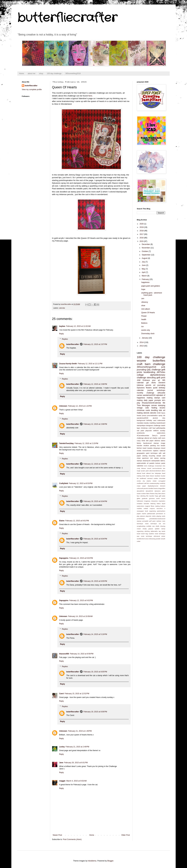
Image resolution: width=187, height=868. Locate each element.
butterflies (159, 361)
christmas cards (143, 410)
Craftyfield (64, 483)
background (141, 420)
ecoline (144, 494)
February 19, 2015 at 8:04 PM (95, 501)
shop (41, 74)
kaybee (62, 326)
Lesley (62, 747)
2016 (142, 238)
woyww (141, 361)
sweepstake (156, 461)
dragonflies (162, 488)
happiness (145, 282)
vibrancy (145, 302)
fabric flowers (150, 494)
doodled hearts (153, 488)
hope (143, 289)
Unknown (63, 406)
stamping (162, 405)
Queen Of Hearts (148, 313)
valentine (140, 466)
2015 (142, 241)
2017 (142, 234)
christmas (144, 428)
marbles (139, 508)
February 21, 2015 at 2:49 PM (77, 747)
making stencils (143, 413)
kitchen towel (142, 448)
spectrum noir (147, 458)
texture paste (160, 463)
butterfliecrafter (67, 18)
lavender (146, 504)
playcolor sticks (151, 516)
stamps (139, 461)
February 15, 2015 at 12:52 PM (77, 694)
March (145, 276)
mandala (140, 423)
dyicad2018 (140, 491)
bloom (152, 476)
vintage (140, 408)
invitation (140, 504)
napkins (156, 451)
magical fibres (150, 506)
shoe (143, 306)
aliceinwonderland (155, 471)
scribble (149, 526)
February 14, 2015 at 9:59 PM (82, 654)
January (145, 338)
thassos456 (64, 654)
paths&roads (151, 514)
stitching (147, 531)
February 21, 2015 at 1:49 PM (80, 731)
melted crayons (149, 508)
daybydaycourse (153, 486)
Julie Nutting (151, 408)
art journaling (159, 385)
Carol (61, 694)
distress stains (160, 441)
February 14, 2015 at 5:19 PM (95, 634)
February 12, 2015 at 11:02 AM (78, 326)
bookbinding (149, 372)
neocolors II (161, 508)
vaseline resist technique (157, 534)
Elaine (62, 521)
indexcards (161, 420)
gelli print (161, 378)
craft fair (146, 483)
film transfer (150, 496)
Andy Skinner (141, 468)
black (148, 476)
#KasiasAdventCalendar (151, 403)
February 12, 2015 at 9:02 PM (81, 558)
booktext (157, 476)
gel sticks (151, 383)
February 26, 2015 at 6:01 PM (76, 763)
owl (138, 431)
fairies (139, 443)
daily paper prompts (152, 400)
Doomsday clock (148, 334)
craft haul (152, 428)
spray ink (162, 415)
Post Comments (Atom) (72, 839)
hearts (139, 415)
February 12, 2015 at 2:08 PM (95, 384)
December (146, 244)
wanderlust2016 (149, 395)
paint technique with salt (156, 453)
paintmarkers (161, 511)
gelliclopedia (161, 428)
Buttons (144, 323)
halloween (140, 501)
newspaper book (142, 511)
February (146, 279)
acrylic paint (145, 471)
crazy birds (141, 441)
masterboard (161, 423)
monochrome (147, 451)
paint (142, 431)
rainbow (159, 521)
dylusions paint (160, 491)
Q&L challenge (154, 370)
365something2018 (73, 74)
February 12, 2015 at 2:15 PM (86, 443)
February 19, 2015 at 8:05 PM (95, 581)
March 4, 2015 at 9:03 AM (76, 781)
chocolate (162, 478)
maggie (62, 781)
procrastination (152, 415)
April (144, 272)
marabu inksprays (154, 448)
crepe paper (141, 486)
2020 (142, 224)
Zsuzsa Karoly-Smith (68, 364)
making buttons (160, 506)
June (144, 265)
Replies (65, 339)
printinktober (141, 519)
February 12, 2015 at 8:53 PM (81, 483)
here (90, 96)
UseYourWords (157, 468)
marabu (146, 423)
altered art (148, 438)
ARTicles (161, 372)
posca (144, 415)
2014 (142, 342)
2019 (142, 227)
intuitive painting (150, 446)
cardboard (143, 478)
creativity (162, 483)
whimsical (157, 536)
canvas (154, 405)
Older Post (126, 835)
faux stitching (141, 496)
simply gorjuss (148, 529)
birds (144, 476)
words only (146, 330)
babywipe (158, 473)
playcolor (149, 431)
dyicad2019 (149, 491)
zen (143, 299)
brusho (162, 408)
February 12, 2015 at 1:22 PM (80, 406)
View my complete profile (32, 90)
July (144, 262)
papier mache (141, 514)
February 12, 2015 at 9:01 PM (77, 521)
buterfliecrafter (73, 344)
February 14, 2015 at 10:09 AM (80, 616)
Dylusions (141, 388)
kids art (162, 410)
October (145, 251)
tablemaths (154, 531)
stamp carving (160, 458)
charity (155, 438)
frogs (156, 496)
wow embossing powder (153, 539)
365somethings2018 (147, 367)
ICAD (159, 413)
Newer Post (57, 835)
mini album (146, 309)
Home (22, 74)
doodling (154, 410)
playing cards (161, 516)
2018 (142, 231)
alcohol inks (159, 418)
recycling (152, 456)
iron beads (161, 446)
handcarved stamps (151, 443)
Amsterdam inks (160, 466)
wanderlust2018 (142, 418)
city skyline (147, 481)
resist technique (151, 524)
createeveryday (154, 483)
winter (163, 536)
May (144, 269)
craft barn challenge (151, 364)
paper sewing (142, 456)
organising (152, 511)
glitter (139, 498)
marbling (153, 423)
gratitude (145, 498)
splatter (157, 529)
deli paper (150, 441)
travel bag (145, 534)
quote (155, 388)
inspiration (162, 501)
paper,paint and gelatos (151, 286)
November (146, 248)
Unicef (149, 468)
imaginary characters (151, 501)
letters (159, 504)
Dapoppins (64, 558)
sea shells (156, 526)
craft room (161, 438)
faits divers (162, 494)
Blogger (110, 861)
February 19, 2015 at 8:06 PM (95, 712)
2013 (142, 346)
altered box (150, 473)
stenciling (151, 378)
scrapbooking (141, 526)
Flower (144, 316)
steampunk (147, 461)
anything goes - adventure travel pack (152, 294)
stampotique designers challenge (149, 425)
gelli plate (162, 496)
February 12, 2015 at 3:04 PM (95, 464)
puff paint (152, 521)
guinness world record (157, 498)
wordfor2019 (141, 539)
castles (156, 478)
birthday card (151, 420)
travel (139, 534)
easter (139, 494)
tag (160, 531)
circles (139, 481)
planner (142, 516)
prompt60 (145, 521)
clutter (155, 481)
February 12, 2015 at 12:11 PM (90, 364)
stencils (153, 413)
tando (163, 531)
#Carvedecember (143, 435)
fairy (157, 494)
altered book (141, 473)
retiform (156, 431)
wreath (163, 539)
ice (142, 327)
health (144, 319)
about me (32, 74)
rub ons (162, 524)
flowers (149, 388)
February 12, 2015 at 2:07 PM (95, 344)
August (145, 258)
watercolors (161, 433)
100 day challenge (54, 74)
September (146, 255)
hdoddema (92, 861)
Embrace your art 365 (154, 380)
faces (163, 413)
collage (140, 375)
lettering (153, 504)
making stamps (153, 398)
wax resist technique (144, 536)
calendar (62, 308)
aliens (163, 471)
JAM (139, 380)
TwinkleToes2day (66, 443)
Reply (61, 334)
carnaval (150, 478)
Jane (61, 763)
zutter (139, 541)
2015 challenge (149, 466)
